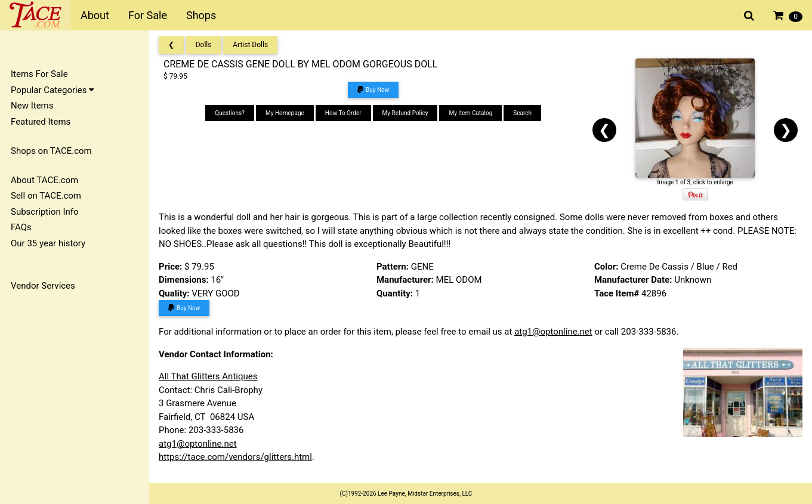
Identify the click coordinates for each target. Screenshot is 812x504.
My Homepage (285, 113)
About (95, 15)
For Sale (148, 15)
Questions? (230, 113)
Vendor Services (43, 286)
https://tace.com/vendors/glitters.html (235, 457)
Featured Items (41, 122)
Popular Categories (53, 90)
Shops (201, 15)
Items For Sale (39, 74)
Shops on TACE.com (51, 151)
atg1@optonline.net (553, 332)
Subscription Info (45, 212)
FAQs (21, 227)
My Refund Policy (405, 113)
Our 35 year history (48, 243)
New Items (32, 106)
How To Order (343, 113)
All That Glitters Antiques (208, 376)
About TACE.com (44, 180)
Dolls (204, 45)
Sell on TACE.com (46, 196)
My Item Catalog (470, 113)
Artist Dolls (250, 45)
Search (522, 113)
